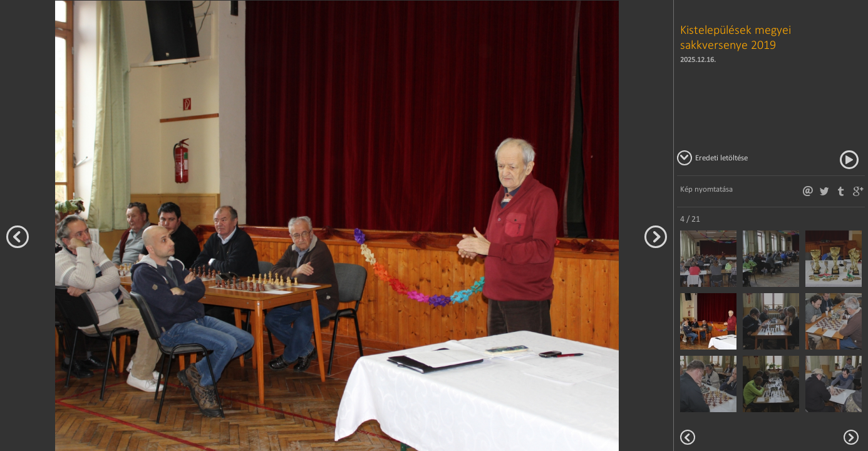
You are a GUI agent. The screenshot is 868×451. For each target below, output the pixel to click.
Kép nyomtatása (706, 189)
